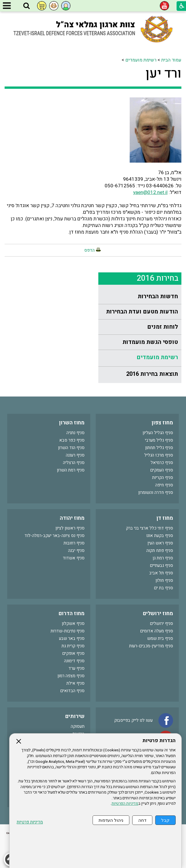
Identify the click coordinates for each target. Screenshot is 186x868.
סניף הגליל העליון (158, 433)
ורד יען (163, 74)
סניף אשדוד (74, 558)
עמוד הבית (171, 60)
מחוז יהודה (72, 518)
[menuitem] (140, 297)
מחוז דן (165, 518)
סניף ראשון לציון (70, 528)
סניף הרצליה (74, 463)
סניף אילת (75, 683)
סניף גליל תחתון (159, 448)
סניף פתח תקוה (160, 551)
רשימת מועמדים (141, 60)
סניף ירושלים (161, 623)
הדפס (89, 250)
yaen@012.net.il (150, 192)
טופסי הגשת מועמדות (150, 342)
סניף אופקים (73, 653)
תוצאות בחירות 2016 (152, 374)
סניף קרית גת (73, 646)
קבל (165, 820)
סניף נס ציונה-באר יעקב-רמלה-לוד (54, 536)
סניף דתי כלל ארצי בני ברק (149, 528)
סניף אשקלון (73, 623)
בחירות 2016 (158, 278)
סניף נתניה (75, 433)
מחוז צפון (162, 423)
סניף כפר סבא (72, 440)
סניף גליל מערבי (159, 440)
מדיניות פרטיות (30, 822)
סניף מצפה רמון (71, 676)
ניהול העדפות (111, 820)
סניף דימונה (74, 661)
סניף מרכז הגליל (159, 455)
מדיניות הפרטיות (125, 804)
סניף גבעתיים (161, 565)
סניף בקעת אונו (160, 536)
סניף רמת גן (163, 558)
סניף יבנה (76, 551)
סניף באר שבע (72, 638)
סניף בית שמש (160, 638)
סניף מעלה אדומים (157, 631)
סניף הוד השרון (71, 448)
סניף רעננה (75, 455)
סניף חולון (164, 580)
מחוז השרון (72, 423)
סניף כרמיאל (162, 463)
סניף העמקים (162, 470)
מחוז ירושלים (158, 614)
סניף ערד (76, 668)
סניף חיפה (164, 485)
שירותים (75, 716)
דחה (142, 820)
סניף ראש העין (160, 543)
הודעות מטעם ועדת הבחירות (142, 312)
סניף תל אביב (161, 573)
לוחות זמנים (163, 327)
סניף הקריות (163, 478)
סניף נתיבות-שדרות (68, 631)
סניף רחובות (74, 543)
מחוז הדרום (72, 614)
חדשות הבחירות (158, 296)
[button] (26, 6)
